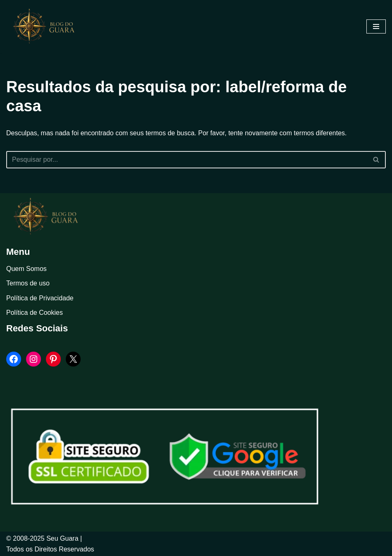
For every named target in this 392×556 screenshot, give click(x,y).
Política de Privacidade (40, 298)
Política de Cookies (35, 313)
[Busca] (187, 160)
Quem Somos (26, 269)
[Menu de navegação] (376, 26)
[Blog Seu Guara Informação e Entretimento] (48, 26)
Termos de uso (28, 283)
